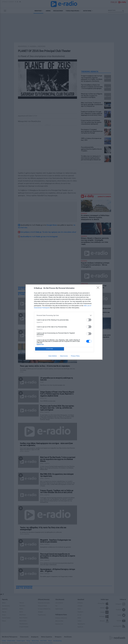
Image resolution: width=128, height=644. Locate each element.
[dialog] (64, 322)
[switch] (89, 320)
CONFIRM (50, 349)
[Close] (99, 288)
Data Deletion (53, 356)
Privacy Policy (75, 356)
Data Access (64, 356)
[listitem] (64, 315)
